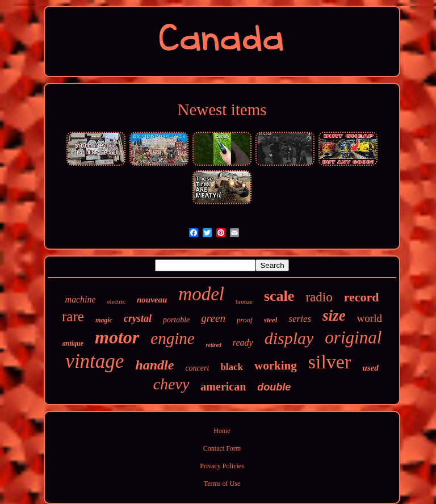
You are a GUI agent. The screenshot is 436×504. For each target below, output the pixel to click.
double (274, 387)
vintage (95, 361)
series (300, 319)
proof (245, 320)
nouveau (152, 300)
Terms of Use (222, 484)
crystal (138, 318)
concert (197, 368)
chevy (171, 384)
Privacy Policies (222, 466)
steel (271, 320)
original (353, 337)
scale (279, 296)
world (370, 318)
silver (330, 362)
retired (214, 345)
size (334, 316)
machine (80, 299)
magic (104, 320)
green (213, 318)
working (276, 366)
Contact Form (222, 448)
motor (117, 337)
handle (154, 365)
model (201, 294)
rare (73, 316)
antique (73, 343)
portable (176, 320)
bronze (244, 301)
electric (116, 301)
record (362, 297)
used (370, 368)
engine (172, 338)
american (223, 387)
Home (222, 431)
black (232, 367)
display (289, 338)
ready (243, 343)
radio (319, 297)
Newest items (222, 110)
